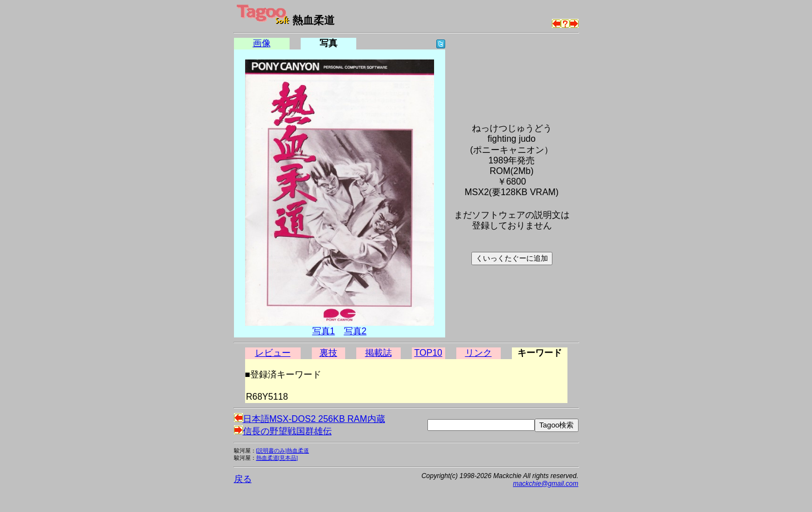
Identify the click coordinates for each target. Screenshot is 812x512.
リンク (479, 353)
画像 (262, 43)
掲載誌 (378, 353)
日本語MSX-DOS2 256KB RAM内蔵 (310, 419)
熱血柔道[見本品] (277, 458)
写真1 (324, 331)
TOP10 (428, 353)
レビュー (273, 353)
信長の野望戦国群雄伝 (283, 431)
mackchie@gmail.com (546, 484)
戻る (243, 479)
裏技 (328, 353)
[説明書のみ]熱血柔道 (283, 451)
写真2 (355, 331)
